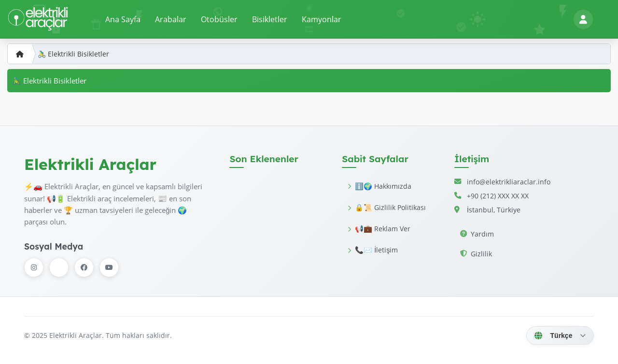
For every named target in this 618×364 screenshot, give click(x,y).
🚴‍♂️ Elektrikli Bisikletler (73, 54)
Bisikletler (270, 19)
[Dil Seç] (560, 336)
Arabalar (171, 19)
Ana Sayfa (123, 19)
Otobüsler (219, 19)
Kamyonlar (322, 19)
